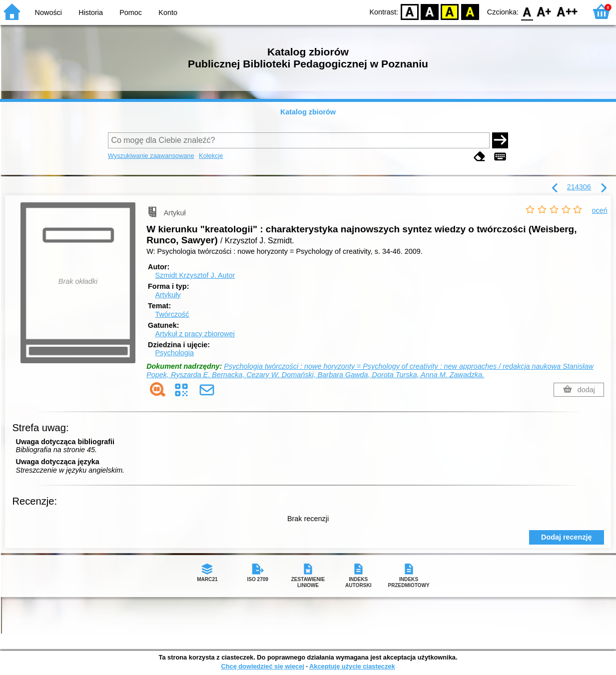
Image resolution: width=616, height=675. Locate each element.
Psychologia (174, 353)
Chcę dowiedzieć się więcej (262, 666)
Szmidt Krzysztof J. (195, 275)
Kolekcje (211, 156)
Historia (91, 12)
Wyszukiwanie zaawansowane (151, 156)
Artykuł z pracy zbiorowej (195, 334)
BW (430, 11)
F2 (567, 11)
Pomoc (131, 12)
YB (450, 11)
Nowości (48, 12)
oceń (600, 210)
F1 (544, 11)
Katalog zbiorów (308, 112)
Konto (168, 12)
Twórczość (172, 314)
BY (470, 11)
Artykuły (168, 295)
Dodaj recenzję (567, 537)
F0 (527, 11)
